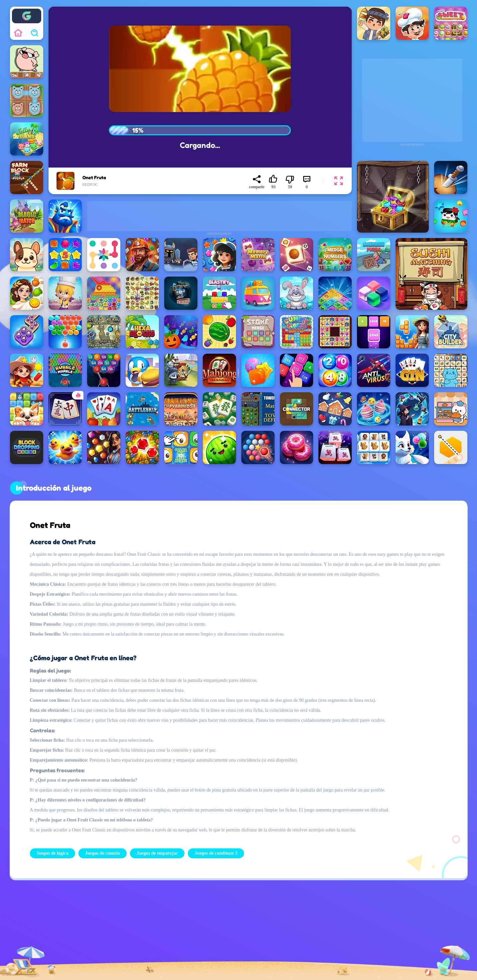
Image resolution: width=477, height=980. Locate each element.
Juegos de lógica (53, 853)
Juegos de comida (103, 853)
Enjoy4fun (26, 11)
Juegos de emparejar (157, 853)
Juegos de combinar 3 (216, 853)
